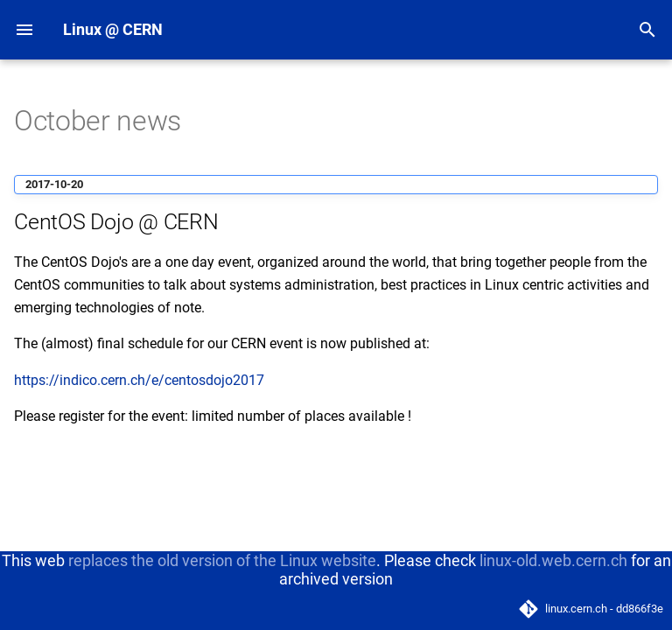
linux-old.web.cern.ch (553, 560)
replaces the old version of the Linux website (222, 560)
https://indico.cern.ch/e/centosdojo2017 (139, 380)
